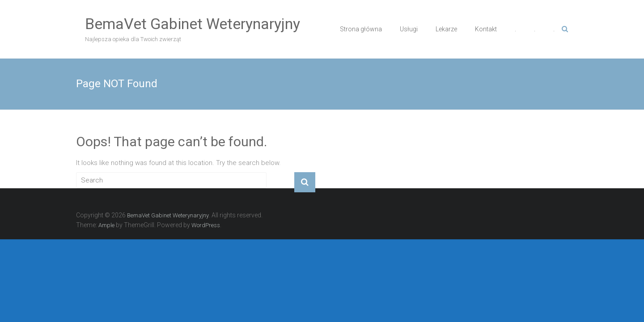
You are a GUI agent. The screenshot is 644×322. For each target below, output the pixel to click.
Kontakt (486, 29)
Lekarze (446, 29)
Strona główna (361, 29)
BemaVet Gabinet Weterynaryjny (193, 24)
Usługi (409, 29)
